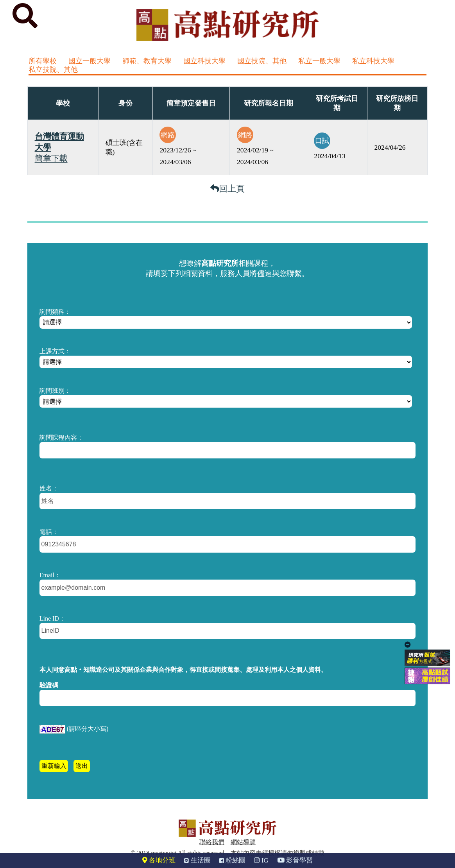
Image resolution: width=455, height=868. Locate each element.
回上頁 (227, 189)
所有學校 (43, 61)
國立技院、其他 (262, 61)
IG (261, 860)
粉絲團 (232, 860)
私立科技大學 (373, 61)
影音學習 (295, 860)
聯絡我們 (212, 842)
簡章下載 (51, 158)
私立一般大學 (319, 61)
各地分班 (159, 860)
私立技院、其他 (53, 70)
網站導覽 (243, 842)
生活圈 (197, 860)
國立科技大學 (204, 61)
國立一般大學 (90, 61)
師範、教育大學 (147, 61)
